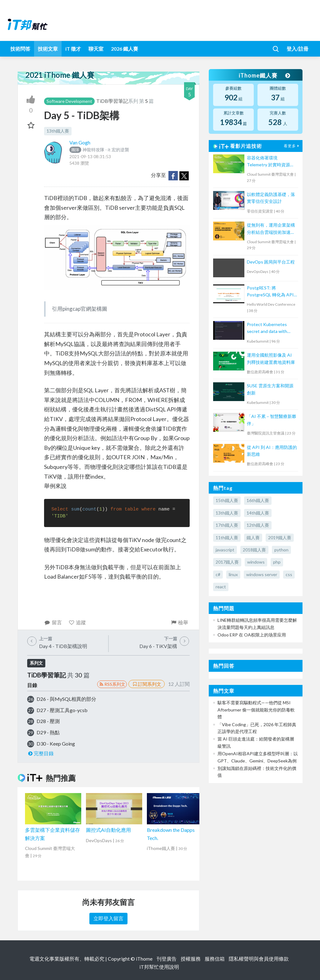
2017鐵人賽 (227, 562)
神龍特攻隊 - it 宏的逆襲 (99, 150)
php (277, 562)
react (221, 587)
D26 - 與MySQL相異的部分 (66, 699)
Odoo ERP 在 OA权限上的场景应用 (252, 635)
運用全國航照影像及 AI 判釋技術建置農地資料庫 (271, 358)
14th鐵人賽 (258, 513)
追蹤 (77, 622)
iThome (144, 959)
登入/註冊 (297, 49)
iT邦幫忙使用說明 (159, 967)
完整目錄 (40, 753)
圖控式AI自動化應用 (108, 830)
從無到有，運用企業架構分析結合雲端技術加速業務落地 (271, 229)
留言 (53, 622)
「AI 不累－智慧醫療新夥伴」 (272, 420)
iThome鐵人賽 (264, 75)
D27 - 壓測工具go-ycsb (62, 710)
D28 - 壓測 (48, 721)
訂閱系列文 (147, 684)
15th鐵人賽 (227, 500)
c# (218, 574)
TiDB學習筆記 (112, 101)
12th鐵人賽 (258, 525)
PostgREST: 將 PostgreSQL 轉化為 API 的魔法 (270, 292)
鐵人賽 (253, 538)
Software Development (69, 101)
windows (256, 562)
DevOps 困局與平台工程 (271, 262)
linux (233, 574)
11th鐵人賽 (227, 538)
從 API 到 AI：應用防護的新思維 (272, 451)
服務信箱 (215, 959)
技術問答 (20, 49)
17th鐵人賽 (227, 525)
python (281, 550)
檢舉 (179, 622)
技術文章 (48, 49)
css (289, 574)
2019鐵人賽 (280, 538)
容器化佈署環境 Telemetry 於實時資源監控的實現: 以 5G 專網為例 (272, 162)
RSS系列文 (112, 684)
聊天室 (96, 49)
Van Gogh (80, 142)
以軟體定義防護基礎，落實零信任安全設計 (271, 198)
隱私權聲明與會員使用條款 (259, 959)
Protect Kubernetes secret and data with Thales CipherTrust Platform (267, 328)
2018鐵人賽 (254, 550)
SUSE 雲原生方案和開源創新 (270, 389)
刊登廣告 (167, 959)
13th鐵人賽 (58, 131)
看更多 (292, 146)
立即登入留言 (108, 918)
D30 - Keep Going (56, 744)
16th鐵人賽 (258, 500)
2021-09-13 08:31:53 (90, 156)
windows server (262, 574)
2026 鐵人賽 (125, 49)
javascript (225, 550)
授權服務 (191, 959)
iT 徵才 (73, 49)
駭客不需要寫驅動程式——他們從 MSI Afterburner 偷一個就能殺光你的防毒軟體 (256, 710)
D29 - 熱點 (48, 732)
